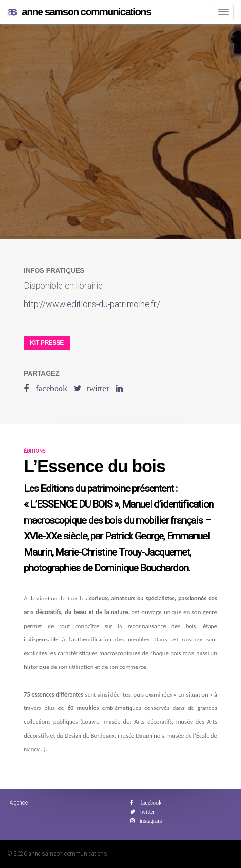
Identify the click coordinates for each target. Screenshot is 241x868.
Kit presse (47, 343)
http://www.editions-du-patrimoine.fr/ (92, 304)
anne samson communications (79, 12)
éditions (35, 451)
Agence (19, 803)
